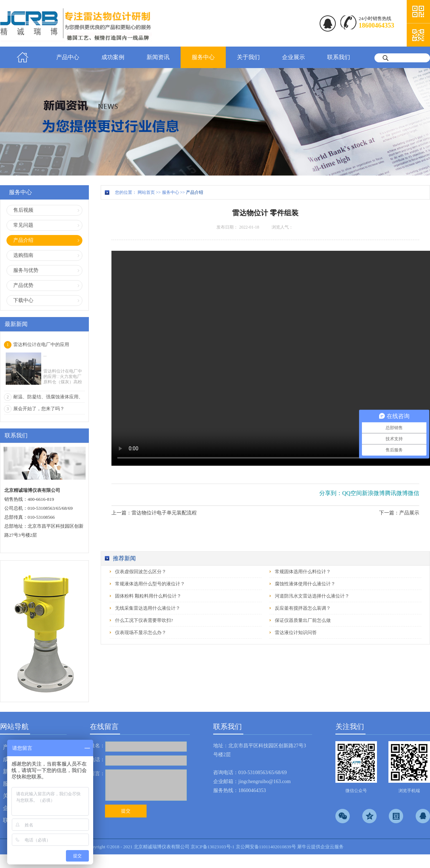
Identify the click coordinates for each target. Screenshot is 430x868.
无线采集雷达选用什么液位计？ (148, 608)
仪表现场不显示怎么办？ (141, 632)
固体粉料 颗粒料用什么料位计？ (148, 596)
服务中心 (171, 192)
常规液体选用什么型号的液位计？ (150, 584)
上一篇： (154, 513)
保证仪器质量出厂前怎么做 (303, 620)
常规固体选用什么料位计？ (303, 572)
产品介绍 (195, 192)
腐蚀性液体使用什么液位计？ (305, 584)
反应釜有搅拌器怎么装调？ (303, 608)
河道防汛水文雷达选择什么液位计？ (312, 596)
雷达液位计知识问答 (296, 632)
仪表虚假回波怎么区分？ (141, 572)
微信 (414, 493)
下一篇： (399, 513)
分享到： (331, 493)
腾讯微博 (396, 493)
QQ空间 (352, 493)
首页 (23, 57)
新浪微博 (373, 493)
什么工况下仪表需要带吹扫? (144, 620)
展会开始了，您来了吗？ (39, 409)
